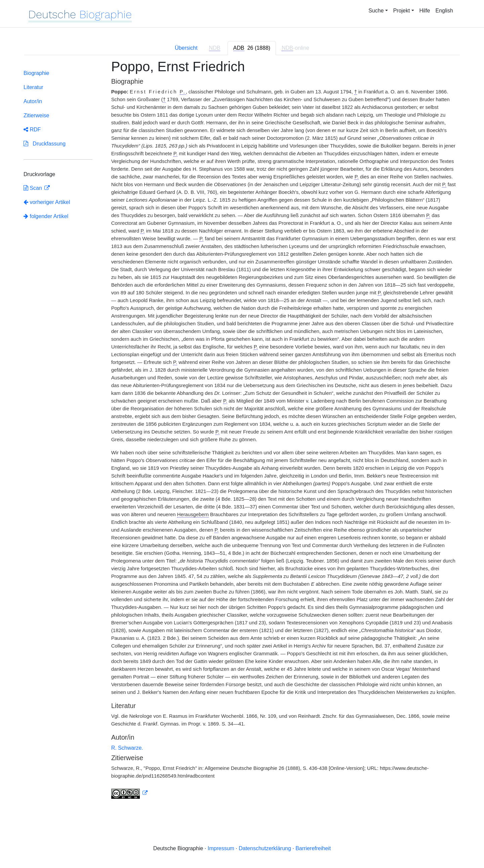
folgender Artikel (46, 216)
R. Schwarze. (127, 748)
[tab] (252, 48)
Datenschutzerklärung (265, 848)
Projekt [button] (402, 11)
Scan (33, 188)
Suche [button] (376, 11)
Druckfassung (45, 144)
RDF (32, 130)
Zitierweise (36, 115)
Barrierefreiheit (313, 848)
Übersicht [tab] (186, 48)
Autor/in (33, 101)
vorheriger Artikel (47, 202)
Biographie (36, 73)
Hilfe (425, 11)
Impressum (221, 848)
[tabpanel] (242, 433)
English (444, 11)
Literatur (33, 87)
